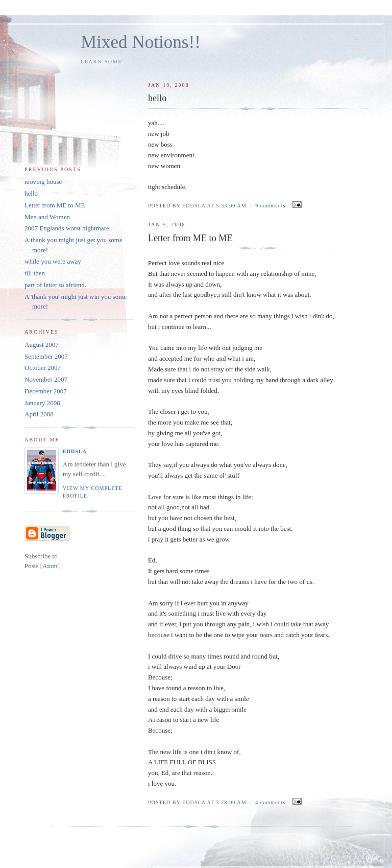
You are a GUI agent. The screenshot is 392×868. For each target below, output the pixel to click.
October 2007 (43, 368)
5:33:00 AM (232, 206)
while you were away (53, 261)
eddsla (75, 451)
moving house (43, 182)
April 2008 (39, 414)
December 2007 (46, 391)
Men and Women (47, 217)
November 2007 (46, 379)
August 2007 (42, 345)
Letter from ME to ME (55, 205)
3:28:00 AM (232, 802)
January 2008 (42, 403)
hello (31, 193)
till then (35, 273)
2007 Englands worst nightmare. (68, 228)
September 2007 (46, 356)
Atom (50, 566)
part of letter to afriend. (55, 285)
